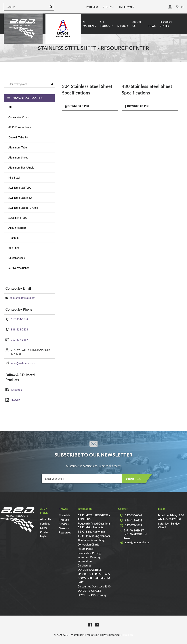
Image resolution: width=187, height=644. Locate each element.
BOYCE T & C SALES (89, 591)
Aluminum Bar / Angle (21, 167)
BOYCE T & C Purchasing (92, 595)
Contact (109, 7)
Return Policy (86, 549)
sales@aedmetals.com (23, 298)
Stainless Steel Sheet (20, 198)
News (152, 26)
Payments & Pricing (89, 553)
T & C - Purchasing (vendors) (94, 536)
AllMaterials (89, 24)
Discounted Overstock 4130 (94, 586)
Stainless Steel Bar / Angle (23, 208)
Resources (65, 532)
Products (64, 520)
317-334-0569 (19, 319)
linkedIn (16, 400)
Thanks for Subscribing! (91, 540)
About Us (137, 24)
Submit (130, 479)
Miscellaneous (17, 258)
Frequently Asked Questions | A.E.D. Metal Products (95, 525)
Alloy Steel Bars (17, 228)
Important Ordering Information (89, 559)
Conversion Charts (19, 117)
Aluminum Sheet (18, 157)
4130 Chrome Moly (20, 127)
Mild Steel (14, 177)
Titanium (14, 238)
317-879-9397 (19, 340)
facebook (16, 390)
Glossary (64, 528)
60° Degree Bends (19, 268)
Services (123, 26)
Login (43, 536)
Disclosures (84, 565)
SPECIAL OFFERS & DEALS (94, 574)
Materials (64, 515)
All (10, 107)
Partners (92, 7)
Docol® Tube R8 (18, 137)
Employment (127, 7)
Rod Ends (14, 248)
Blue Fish (128, 635)
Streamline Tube (18, 218)
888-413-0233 (19, 329)
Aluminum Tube (18, 147)
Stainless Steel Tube (20, 187)
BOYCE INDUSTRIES (90, 570)
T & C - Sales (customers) (92, 531)
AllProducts (107, 24)
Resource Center (166, 24)
